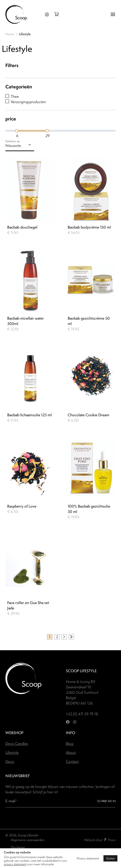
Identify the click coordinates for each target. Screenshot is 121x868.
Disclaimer (18, 847)
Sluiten (110, 858)
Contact (72, 761)
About (71, 752)
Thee (15, 96)
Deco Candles (17, 744)
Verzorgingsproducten (28, 102)
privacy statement (15, 864)
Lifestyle (12, 752)
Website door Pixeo (100, 840)
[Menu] (113, 14)
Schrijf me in (106, 801)
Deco (10, 761)
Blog (70, 744)
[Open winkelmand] (58, 14)
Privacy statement (88, 858)
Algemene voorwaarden (28, 840)
